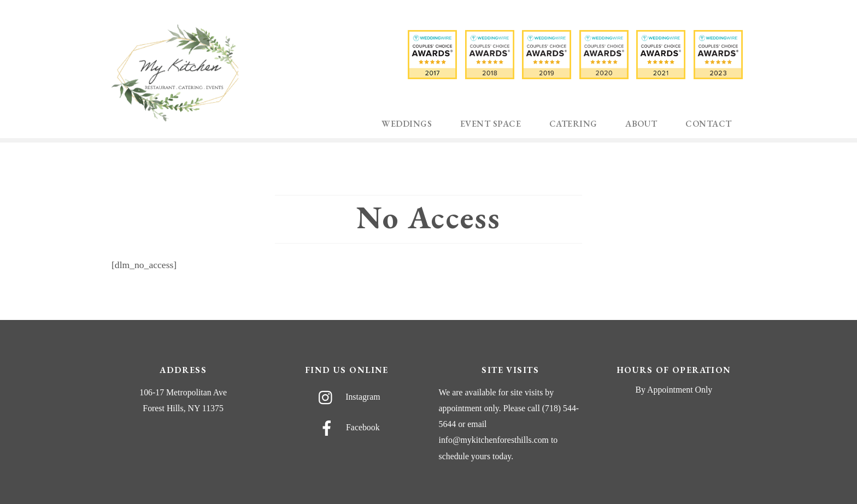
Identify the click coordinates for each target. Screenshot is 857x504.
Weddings (407, 124)
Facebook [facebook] (347, 427)
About (641, 124)
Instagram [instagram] (347, 397)
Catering (573, 124)
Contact (708, 124)
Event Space (491, 124)
